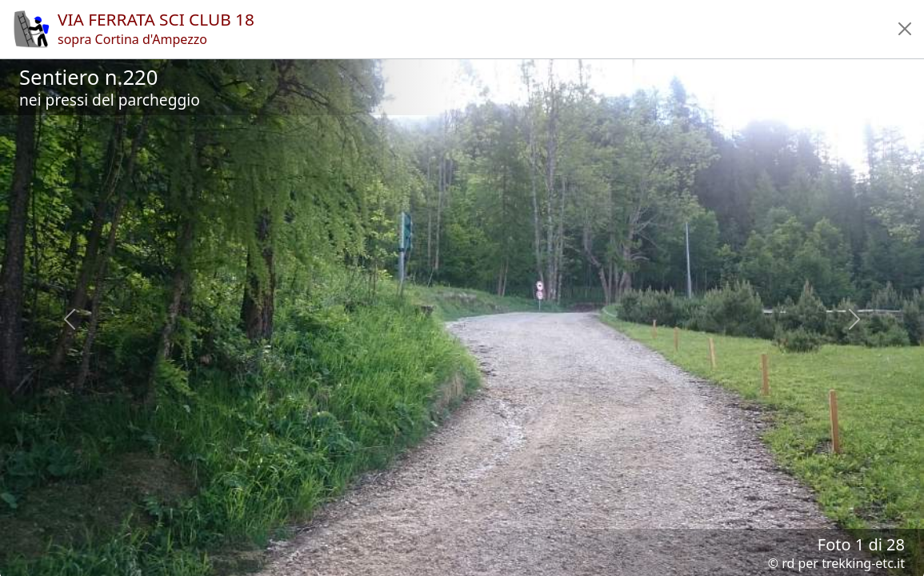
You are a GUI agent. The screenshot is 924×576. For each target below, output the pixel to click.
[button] (905, 29)
